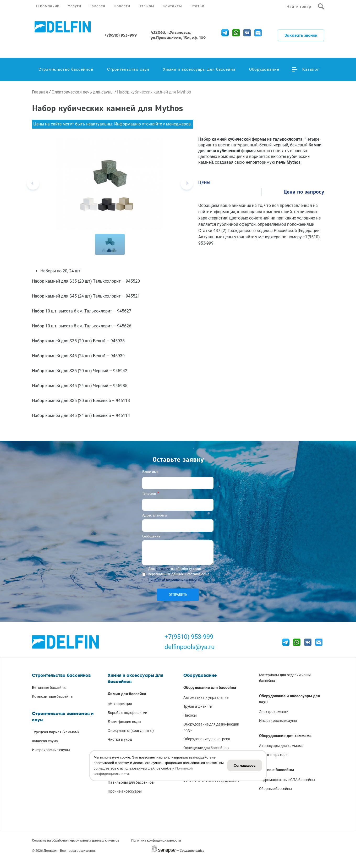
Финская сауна (45, 741)
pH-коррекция (120, 704)
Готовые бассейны (276, 770)
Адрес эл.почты (155, 515)
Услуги (75, 6)
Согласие (163, 569)
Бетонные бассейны (49, 688)
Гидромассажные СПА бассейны (287, 780)
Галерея (97, 6)
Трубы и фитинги (198, 706)
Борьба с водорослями (127, 713)
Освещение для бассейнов (206, 748)
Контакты (172, 6)
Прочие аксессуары (125, 791)
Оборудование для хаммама (285, 736)
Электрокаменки (274, 712)
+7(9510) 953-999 (189, 637)
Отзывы (146, 6)
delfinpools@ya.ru (190, 647)
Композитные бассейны (53, 696)
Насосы (190, 715)
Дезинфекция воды (124, 722)
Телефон (149, 494)
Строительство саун (128, 69)
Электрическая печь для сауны (83, 92)
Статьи (197, 6)
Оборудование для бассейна (210, 688)
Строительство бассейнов (66, 69)
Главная (40, 92)
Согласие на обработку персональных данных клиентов (76, 840)
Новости (122, 6)
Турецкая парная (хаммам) (55, 732)
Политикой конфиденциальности (174, 579)
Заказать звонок (301, 35)
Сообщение (151, 536)
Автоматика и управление (206, 697)
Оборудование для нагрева (207, 739)
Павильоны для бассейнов (131, 782)
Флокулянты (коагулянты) (131, 730)
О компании (48, 6)
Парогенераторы (274, 755)
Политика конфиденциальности (156, 840)
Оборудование (264, 69)
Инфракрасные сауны (51, 750)
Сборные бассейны (276, 789)
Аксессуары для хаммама (281, 746)
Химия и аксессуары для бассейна (199, 69)
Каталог (311, 69)
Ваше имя (150, 472)
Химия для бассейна (127, 694)
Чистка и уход (120, 739)
